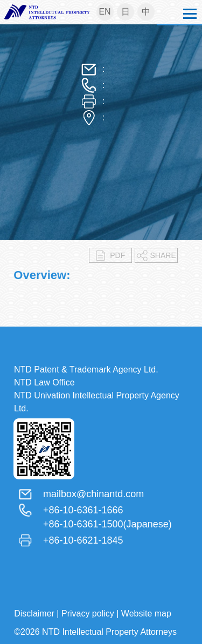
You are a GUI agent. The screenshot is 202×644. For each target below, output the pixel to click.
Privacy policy (88, 614)
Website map (146, 614)
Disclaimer (34, 614)
